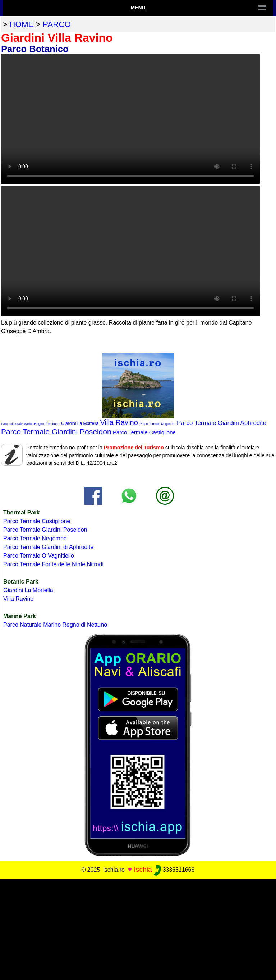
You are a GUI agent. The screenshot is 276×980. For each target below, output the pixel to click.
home (21, 24)
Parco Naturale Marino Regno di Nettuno (30, 424)
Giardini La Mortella (80, 423)
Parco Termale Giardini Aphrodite (222, 423)
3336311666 (174, 870)
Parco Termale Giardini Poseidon (56, 432)
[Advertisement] (138, 930)
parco (57, 24)
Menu (138, 8)
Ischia (143, 869)
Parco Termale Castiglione (144, 432)
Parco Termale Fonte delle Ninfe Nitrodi (53, 564)
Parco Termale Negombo (157, 424)
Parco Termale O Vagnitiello (39, 556)
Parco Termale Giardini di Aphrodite (48, 547)
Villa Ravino (119, 422)
